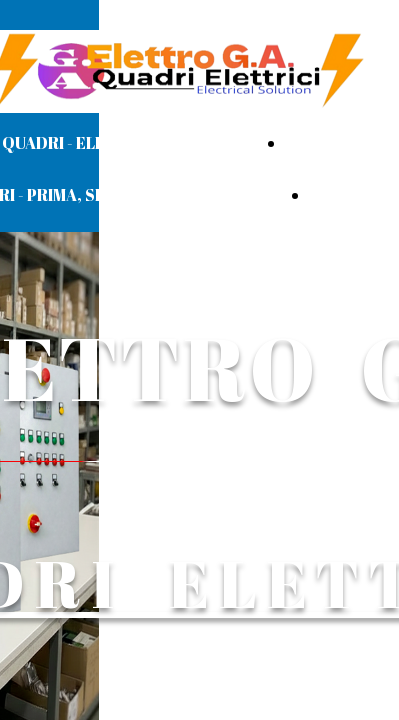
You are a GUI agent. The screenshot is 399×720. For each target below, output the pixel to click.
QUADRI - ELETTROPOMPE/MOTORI (140, 143)
